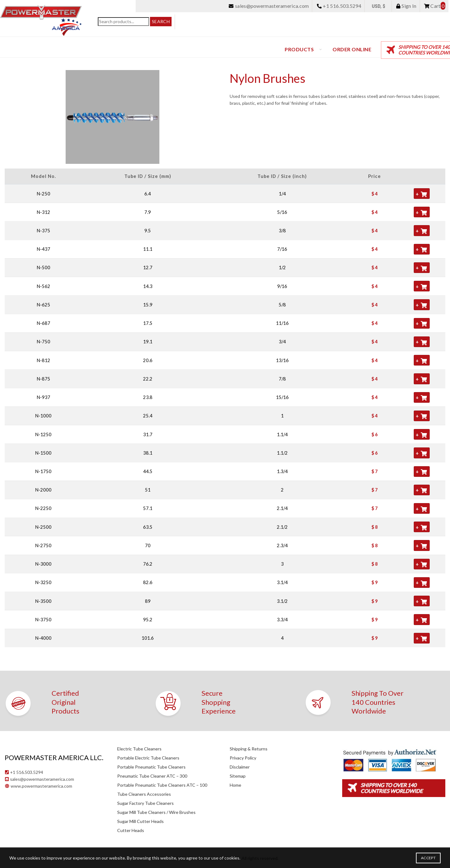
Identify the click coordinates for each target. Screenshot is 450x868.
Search (161, 21)
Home (235, 785)
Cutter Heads (131, 830)
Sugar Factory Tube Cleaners (145, 803)
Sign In (406, 6)
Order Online (352, 49)
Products (299, 49)
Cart (435, 6)
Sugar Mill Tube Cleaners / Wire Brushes (156, 812)
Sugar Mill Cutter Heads (140, 821)
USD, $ (379, 6)
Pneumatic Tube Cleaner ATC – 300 (152, 776)
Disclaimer (240, 767)
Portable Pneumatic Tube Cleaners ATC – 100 (162, 785)
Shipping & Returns (249, 749)
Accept (428, 858)
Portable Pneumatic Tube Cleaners (151, 767)
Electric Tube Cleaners (139, 749)
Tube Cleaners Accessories (144, 794)
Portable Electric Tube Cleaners (148, 758)
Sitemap (238, 776)
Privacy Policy (243, 758)
